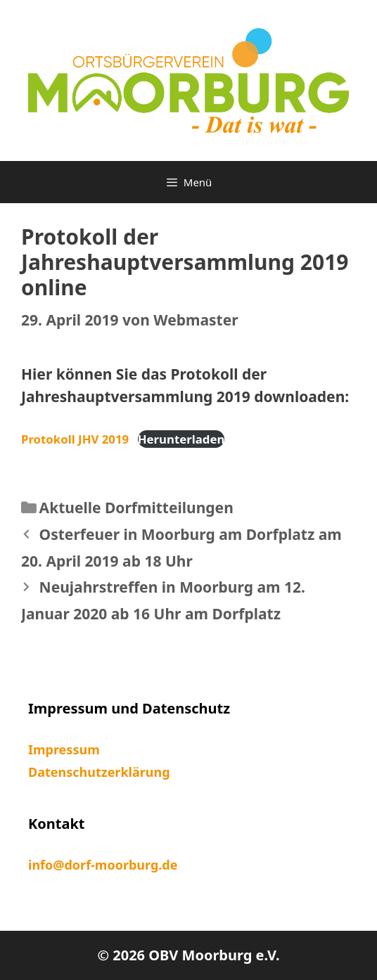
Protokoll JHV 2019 (75, 439)
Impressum (64, 749)
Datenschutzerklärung (99, 772)
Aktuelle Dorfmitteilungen (136, 508)
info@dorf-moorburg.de (103, 865)
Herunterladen (181, 439)
